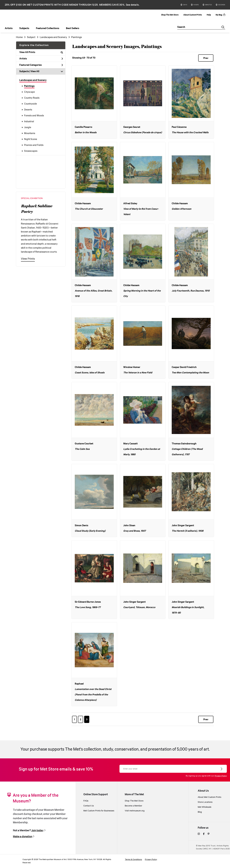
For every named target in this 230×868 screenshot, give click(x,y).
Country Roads (32, 98)
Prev (206, 58)
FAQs (86, 801)
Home (19, 37)
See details (132, 5)
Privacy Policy (221, 776)
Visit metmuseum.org (135, 811)
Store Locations (205, 802)
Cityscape (29, 92)
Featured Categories (41, 65)
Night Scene (31, 139)
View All (35, 71)
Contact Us (89, 806)
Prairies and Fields (34, 145)
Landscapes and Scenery (33, 80)
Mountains (30, 133)
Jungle (28, 127)
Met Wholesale (205, 807)
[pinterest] (209, 834)
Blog (200, 812)
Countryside (31, 104)
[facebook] (204, 834)
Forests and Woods (34, 116)
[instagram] (199, 834)
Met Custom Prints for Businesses (99, 811)
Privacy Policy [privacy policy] (151, 859)
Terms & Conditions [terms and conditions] (133, 859)
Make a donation (23, 837)
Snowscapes (31, 151)
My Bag (220, 15)
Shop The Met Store (170, 15)
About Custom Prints (193, 15)
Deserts (28, 110)
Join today (37, 831)
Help (209, 15)
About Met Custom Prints (209, 797)
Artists (41, 59)
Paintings (29, 86)
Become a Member (133, 806)
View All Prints (41, 52)
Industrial (29, 122)
